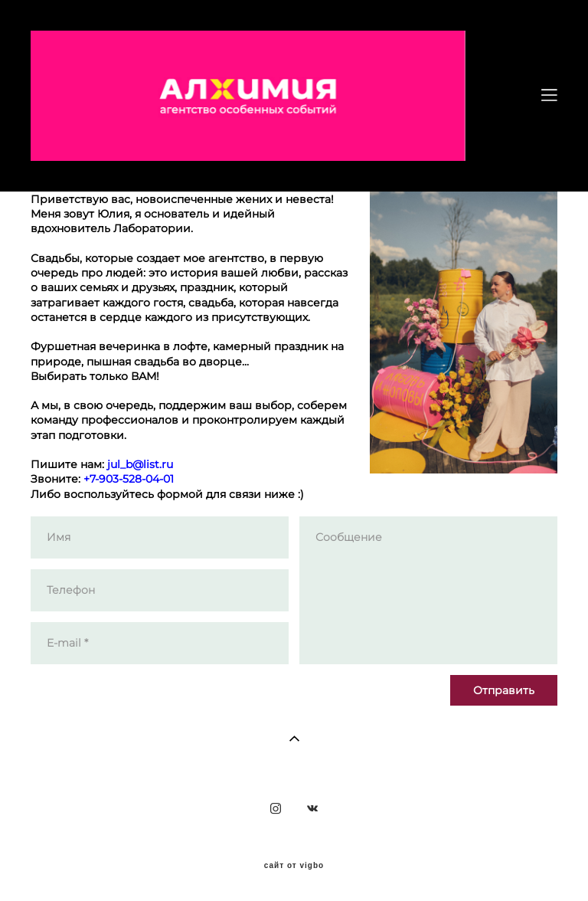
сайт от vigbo (294, 866)
